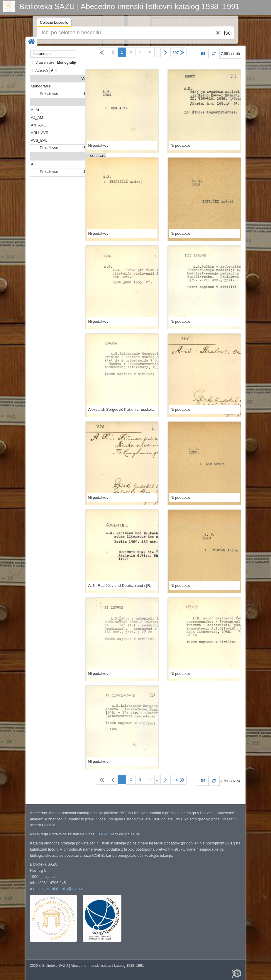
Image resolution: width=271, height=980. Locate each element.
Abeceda (97, 157)
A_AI (35, 110)
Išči (228, 33)
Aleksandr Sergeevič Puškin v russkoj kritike (122, 409)
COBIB (102, 834)
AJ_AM (37, 118)
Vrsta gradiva (93, 78)
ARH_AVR (40, 133)
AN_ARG (39, 125)
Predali (99, 102)
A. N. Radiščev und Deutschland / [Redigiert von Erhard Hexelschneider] (122, 586)
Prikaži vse (49, 93)
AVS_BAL (39, 140)
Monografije (41, 86)
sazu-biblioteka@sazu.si (63, 889)
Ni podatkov (98, 145)
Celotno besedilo (54, 23)
